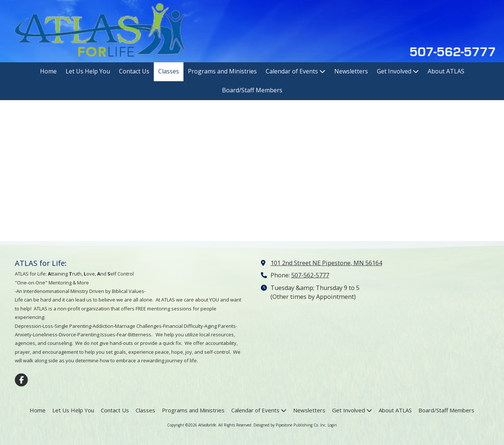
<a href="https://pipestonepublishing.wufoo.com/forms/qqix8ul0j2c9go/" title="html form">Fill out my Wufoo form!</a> (252, 170)
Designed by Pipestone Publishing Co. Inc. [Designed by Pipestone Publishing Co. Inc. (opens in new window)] (290, 425)
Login (332, 425)
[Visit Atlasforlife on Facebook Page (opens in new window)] (21, 380)
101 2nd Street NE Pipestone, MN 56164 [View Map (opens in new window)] (326, 263)
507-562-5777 (310, 275)
